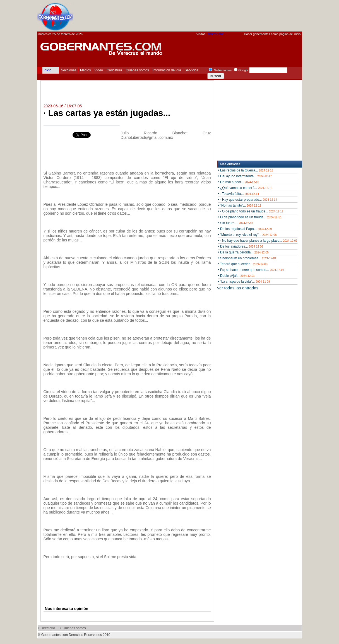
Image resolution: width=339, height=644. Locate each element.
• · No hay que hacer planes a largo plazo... (258, 241)
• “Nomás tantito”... (240, 205)
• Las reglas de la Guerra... (246, 170)
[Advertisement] (201, 16)
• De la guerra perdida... (243, 252)
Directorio (48, 628)
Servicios (192, 70)
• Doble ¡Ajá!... (236, 276)
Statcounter (216, 34)
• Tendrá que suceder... (243, 264)
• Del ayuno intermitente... (245, 176)
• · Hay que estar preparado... (248, 200)
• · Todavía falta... (239, 194)
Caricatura (114, 70)
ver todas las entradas (238, 288)
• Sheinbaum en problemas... (247, 258)
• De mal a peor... (239, 182)
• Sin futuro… (236, 223)
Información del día (167, 70)
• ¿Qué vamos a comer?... (245, 188)
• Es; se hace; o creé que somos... (251, 270)
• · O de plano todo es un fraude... (251, 211)
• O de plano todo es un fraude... (250, 217)
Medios (86, 70)
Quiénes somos (137, 70)
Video (99, 70)
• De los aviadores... (241, 246)
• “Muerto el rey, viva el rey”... (247, 235)
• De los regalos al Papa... (245, 229)
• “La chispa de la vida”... (244, 282)
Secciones (69, 70)
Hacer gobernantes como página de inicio (272, 34)
